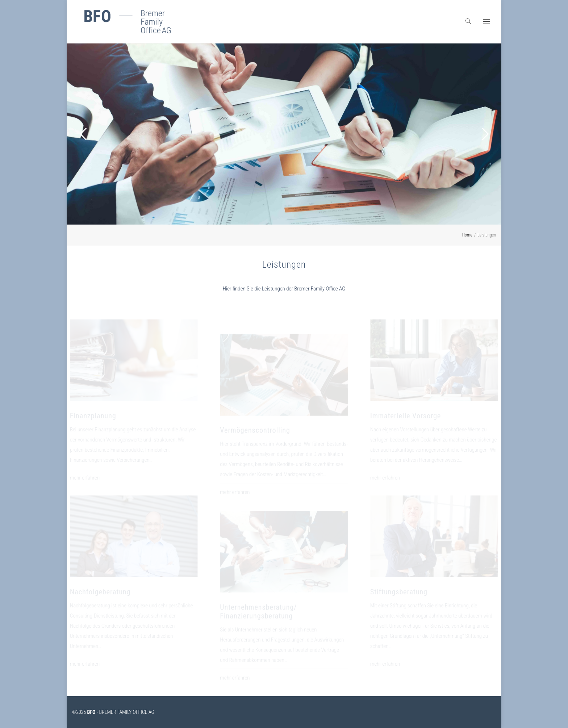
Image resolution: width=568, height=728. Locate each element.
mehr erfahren (96, 478)
